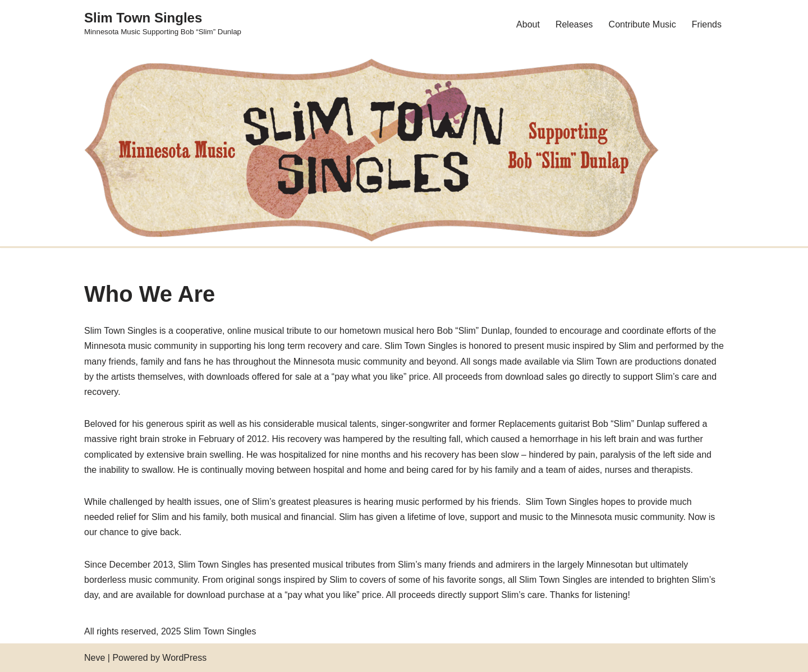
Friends (707, 24)
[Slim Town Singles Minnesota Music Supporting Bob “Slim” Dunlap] (163, 24)
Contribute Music (642, 24)
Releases (574, 24)
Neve (95, 658)
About (528, 24)
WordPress (184, 658)
